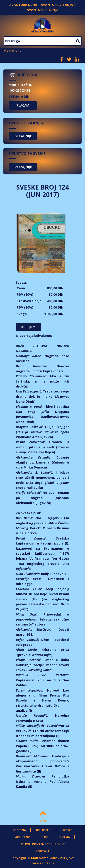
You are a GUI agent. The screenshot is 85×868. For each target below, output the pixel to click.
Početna (19, 830)
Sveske (67, 830)
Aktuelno (23, 837)
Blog (44, 837)
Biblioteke (44, 830)
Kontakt (43, 851)
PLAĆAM (23, 105)
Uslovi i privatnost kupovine (42, 844)
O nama (64, 837)
